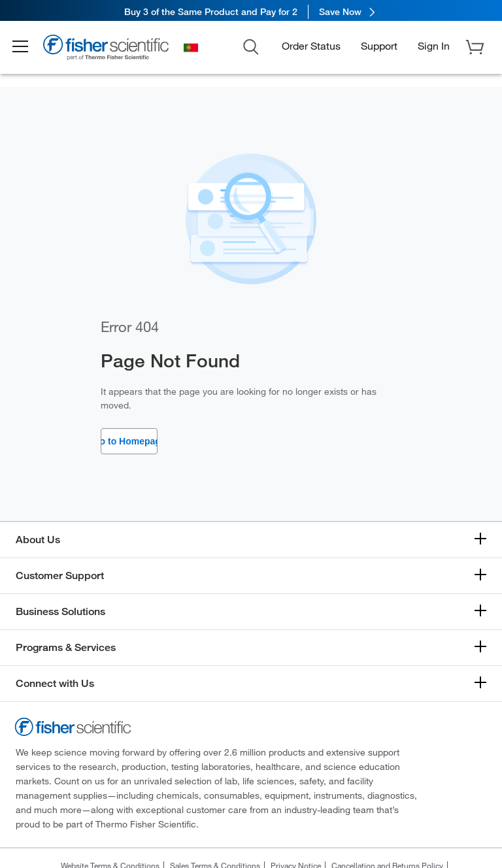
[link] (251, 11)
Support (379, 48)
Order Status (311, 48)
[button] (27, 50)
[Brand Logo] (114, 52)
